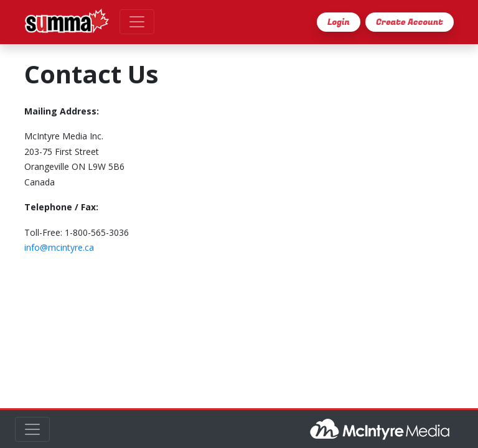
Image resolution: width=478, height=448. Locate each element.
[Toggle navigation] (137, 22)
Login (339, 22)
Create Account (410, 22)
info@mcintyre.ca (59, 247)
